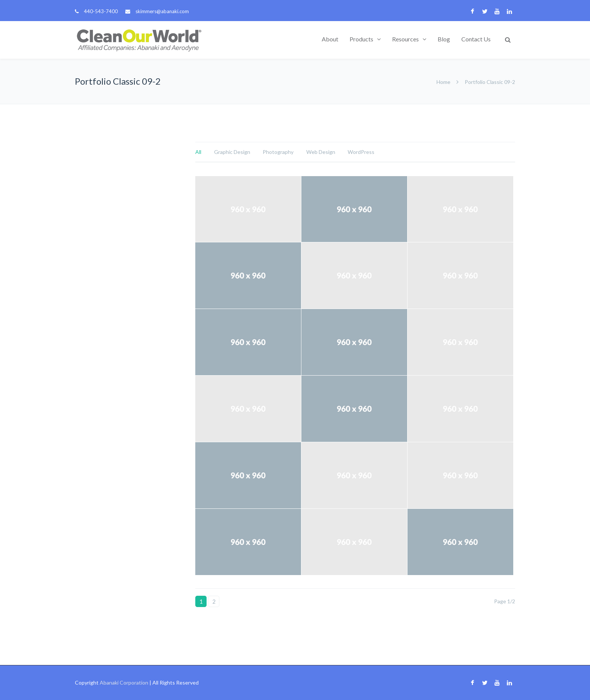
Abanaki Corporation (124, 682)
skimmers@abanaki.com (162, 11)
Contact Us (476, 39)
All (198, 152)
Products (361, 39)
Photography (278, 152)
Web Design (321, 152)
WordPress (361, 152)
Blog (444, 39)
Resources (405, 39)
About (330, 39)
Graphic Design (232, 152)
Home (443, 82)
